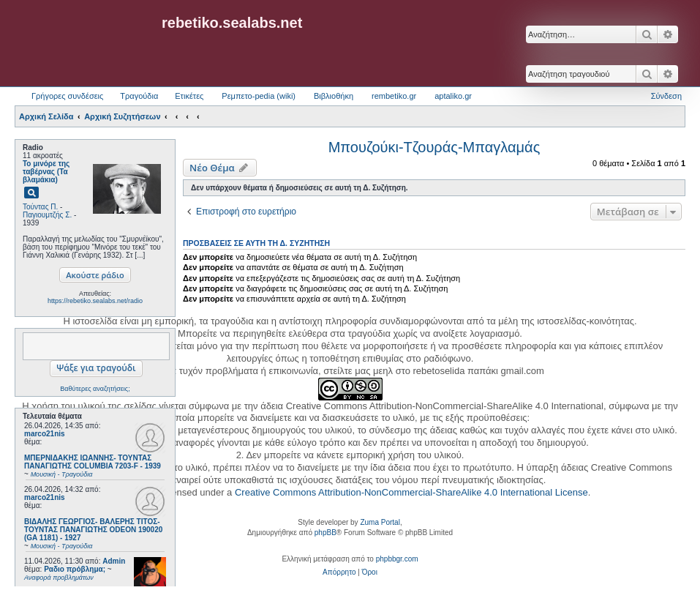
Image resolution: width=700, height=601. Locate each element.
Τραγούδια (139, 96)
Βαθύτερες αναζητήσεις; (95, 389)
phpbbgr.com (397, 559)
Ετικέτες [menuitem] (189, 96)
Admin (114, 561)
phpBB (325, 533)
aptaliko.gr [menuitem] (453, 96)
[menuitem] (339, 572)
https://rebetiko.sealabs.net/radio (95, 301)
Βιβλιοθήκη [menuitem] (334, 96)
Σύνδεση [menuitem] (666, 96)
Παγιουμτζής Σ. (47, 215)
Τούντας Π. (40, 207)
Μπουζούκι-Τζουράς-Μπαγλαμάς (434, 147)
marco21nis (45, 434)
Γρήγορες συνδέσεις (67, 96)
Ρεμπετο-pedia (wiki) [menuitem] (259, 96)
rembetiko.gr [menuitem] (394, 96)
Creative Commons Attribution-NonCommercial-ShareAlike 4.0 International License (411, 492)
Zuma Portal (380, 522)
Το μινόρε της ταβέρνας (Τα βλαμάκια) (46, 172)
